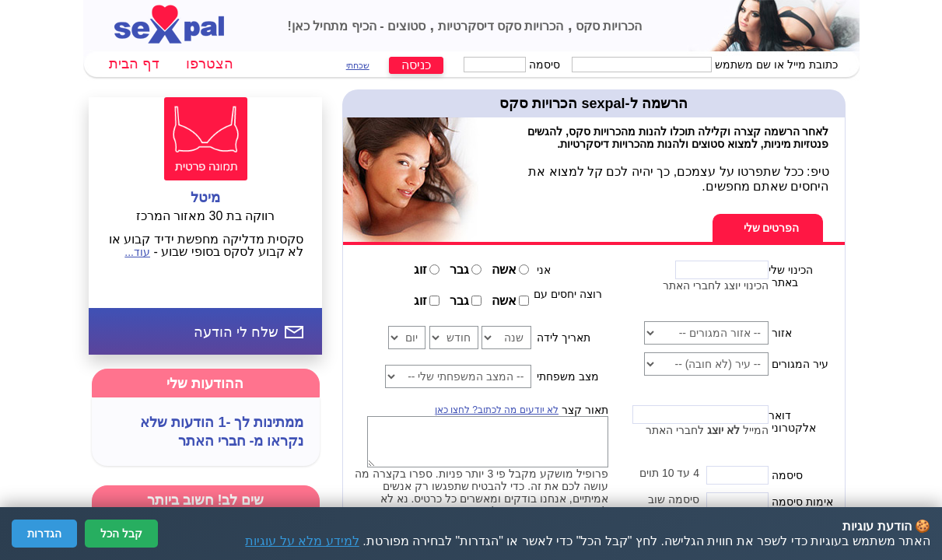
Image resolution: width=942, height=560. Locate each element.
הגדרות (44, 534)
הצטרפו (210, 64)
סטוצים (405, 26)
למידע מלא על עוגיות (302, 541)
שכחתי (358, 65)
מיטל (205, 198)
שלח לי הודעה (236, 332)
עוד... (137, 252)
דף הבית (134, 64)
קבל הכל (121, 534)
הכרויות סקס (608, 26)
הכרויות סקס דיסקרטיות (499, 26)
